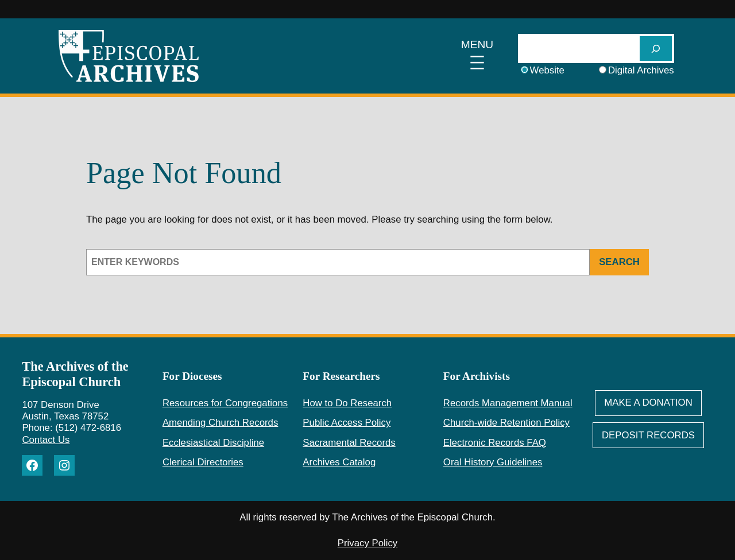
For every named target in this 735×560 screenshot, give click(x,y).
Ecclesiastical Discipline (213, 443)
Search (619, 262)
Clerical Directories (203, 462)
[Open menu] (477, 56)
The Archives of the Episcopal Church (75, 374)
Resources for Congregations (225, 403)
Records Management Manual (508, 403)
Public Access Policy (347, 423)
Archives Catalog (339, 462)
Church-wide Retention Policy (506, 423)
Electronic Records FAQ (495, 443)
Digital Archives (641, 70)
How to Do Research (347, 403)
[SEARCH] (656, 48)
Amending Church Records (220, 423)
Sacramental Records (349, 443)
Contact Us (46, 440)
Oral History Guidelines (493, 462)
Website (547, 70)
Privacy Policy (367, 543)
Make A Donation (648, 402)
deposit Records (648, 435)
